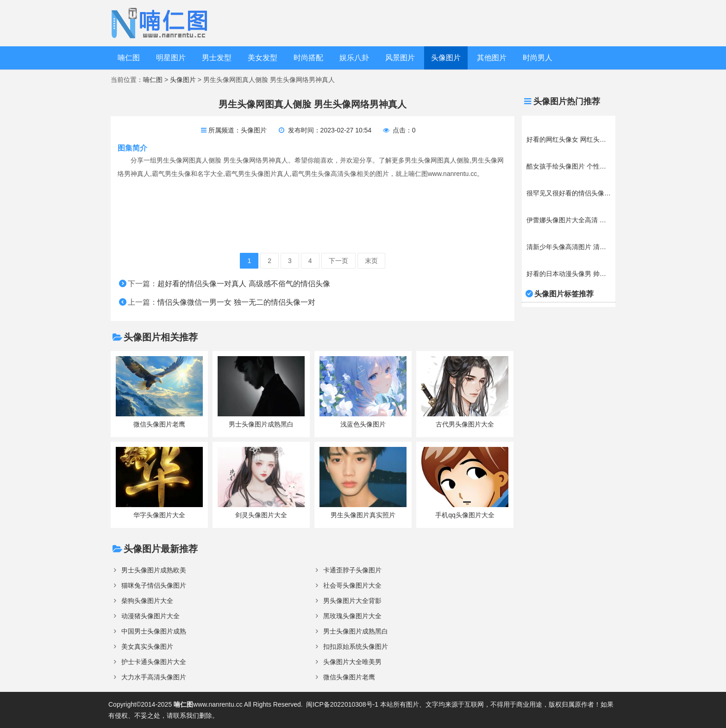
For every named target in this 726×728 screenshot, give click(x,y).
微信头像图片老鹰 (349, 677)
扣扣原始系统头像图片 (356, 646)
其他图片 (492, 58)
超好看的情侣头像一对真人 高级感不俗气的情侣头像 (244, 284)
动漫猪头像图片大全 (150, 616)
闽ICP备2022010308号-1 (342, 704)
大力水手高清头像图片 (154, 677)
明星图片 (171, 58)
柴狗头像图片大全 (147, 601)
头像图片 (446, 58)
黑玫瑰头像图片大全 (352, 616)
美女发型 (263, 58)
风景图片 (400, 58)
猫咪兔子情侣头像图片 (154, 585)
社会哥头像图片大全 (352, 585)
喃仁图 (129, 58)
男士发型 (217, 58)
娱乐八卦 (354, 58)
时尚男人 (538, 58)
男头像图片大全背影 (352, 601)
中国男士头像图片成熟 (154, 631)
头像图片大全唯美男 (352, 662)
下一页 (338, 261)
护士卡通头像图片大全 (154, 662)
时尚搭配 (308, 58)
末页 (371, 261)
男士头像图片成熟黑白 (356, 631)
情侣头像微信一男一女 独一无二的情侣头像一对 (236, 302)
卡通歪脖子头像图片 (352, 570)
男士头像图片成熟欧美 (154, 570)
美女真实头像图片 (147, 646)
